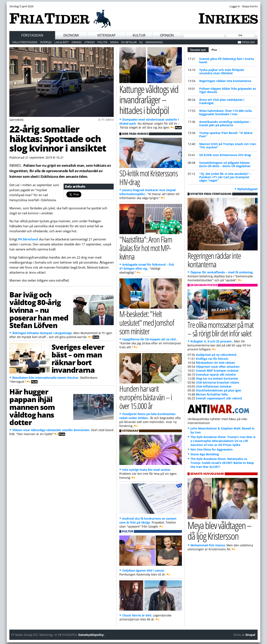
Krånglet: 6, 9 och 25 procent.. (212, 341)
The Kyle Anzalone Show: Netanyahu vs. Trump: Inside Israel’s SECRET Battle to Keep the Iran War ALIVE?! (222, 463)
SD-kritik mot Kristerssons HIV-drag (225, 155)
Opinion (167, 35)
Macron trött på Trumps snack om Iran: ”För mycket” (228, 146)
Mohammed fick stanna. (208, 545)
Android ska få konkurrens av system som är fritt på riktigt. (148, 520)
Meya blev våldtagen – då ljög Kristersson (219, 530)
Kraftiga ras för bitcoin (212, 359)
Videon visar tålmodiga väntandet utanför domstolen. (51, 430)
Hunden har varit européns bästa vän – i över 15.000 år (145, 397)
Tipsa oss (248, 42)
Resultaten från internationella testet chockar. (46, 378)
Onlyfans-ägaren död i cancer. (144, 570)
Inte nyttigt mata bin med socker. (147, 470)
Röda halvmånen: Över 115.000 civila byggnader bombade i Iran (225, 112)
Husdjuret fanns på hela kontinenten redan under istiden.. (147, 416)
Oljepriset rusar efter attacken (218, 367)
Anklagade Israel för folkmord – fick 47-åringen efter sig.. (147, 266)
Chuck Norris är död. (137, 615)
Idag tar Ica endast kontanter (217, 378)
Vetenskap (106, 35)
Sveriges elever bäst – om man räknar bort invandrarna (78, 358)
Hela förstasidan (25, 42)
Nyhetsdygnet (247, 189)
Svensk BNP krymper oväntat (217, 371)
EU (141, 42)
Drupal (250, 635)
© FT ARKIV (106, 120)
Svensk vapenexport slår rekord (219, 398)
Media (114, 42)
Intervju (46, 42)
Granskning (154, 42)
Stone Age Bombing (205, 454)
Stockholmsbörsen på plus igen (219, 390)
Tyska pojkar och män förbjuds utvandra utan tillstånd (222, 71)
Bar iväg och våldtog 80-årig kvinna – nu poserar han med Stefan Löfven (39, 310)
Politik (102, 42)
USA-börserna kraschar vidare (217, 382)
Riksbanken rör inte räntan (215, 363)
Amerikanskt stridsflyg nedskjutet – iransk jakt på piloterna (225, 123)
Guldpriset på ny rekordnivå (216, 355)
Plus (214, 50)
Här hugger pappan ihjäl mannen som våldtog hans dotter (32, 407)
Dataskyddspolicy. (91, 635)
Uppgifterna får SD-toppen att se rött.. (150, 339)
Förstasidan (32, 35)
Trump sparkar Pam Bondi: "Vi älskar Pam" (226, 134)
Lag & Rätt (62, 42)
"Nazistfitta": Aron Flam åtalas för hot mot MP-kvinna (146, 248)
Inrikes (77, 42)
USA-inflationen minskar (214, 386)
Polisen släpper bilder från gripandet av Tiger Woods (228, 90)
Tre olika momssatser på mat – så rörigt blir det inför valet (221, 329)
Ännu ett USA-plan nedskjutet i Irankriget (222, 101)
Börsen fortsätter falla (212, 394)
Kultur (139, 35)
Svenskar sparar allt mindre (216, 374)
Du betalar (129, 42)
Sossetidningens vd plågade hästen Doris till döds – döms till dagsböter (225, 164)
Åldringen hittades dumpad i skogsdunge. (42, 333)
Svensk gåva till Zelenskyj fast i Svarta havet (227, 60)
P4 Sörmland (28, 239)
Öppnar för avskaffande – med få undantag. (222, 272)
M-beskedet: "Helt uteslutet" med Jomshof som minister (147, 322)
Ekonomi (71, 35)
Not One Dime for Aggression (212, 449)
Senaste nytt (200, 49)
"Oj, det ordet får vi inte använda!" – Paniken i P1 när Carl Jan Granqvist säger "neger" (225, 177)
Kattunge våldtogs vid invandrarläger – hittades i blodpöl (149, 100)
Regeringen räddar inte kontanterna (225, 81)
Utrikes (89, 42)
